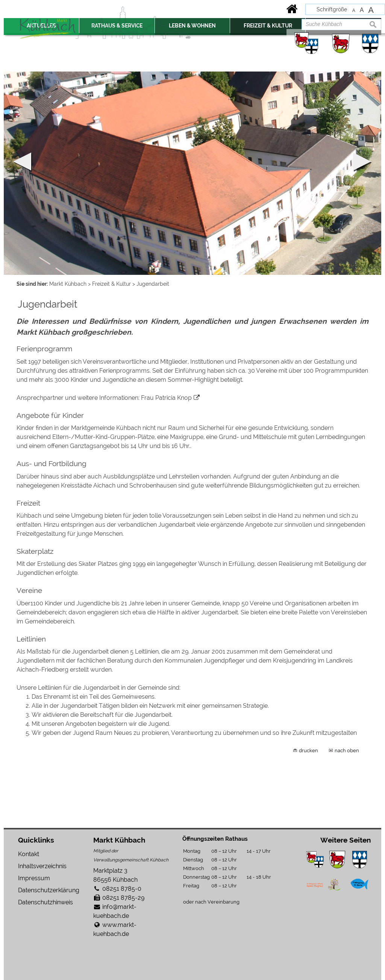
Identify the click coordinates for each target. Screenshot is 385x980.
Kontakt (29, 854)
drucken (308, 750)
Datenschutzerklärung (49, 890)
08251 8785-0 (122, 889)
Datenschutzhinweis (45, 902)
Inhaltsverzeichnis (42, 866)
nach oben (347, 750)
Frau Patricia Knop (166, 398)
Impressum (34, 878)
